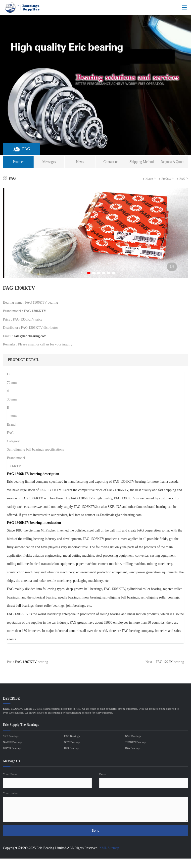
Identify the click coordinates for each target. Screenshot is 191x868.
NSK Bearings (133, 736)
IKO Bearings (72, 748)
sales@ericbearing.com (30, 336)
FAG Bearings (72, 736)
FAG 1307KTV (26, 662)
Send (95, 831)
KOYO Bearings (12, 748)
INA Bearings (133, 748)
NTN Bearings (72, 742)
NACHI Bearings (13, 742)
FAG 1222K (164, 662)
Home (149, 179)
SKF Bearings (11, 736)
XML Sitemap (109, 848)
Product (166, 179)
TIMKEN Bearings (136, 742)
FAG (182, 179)
